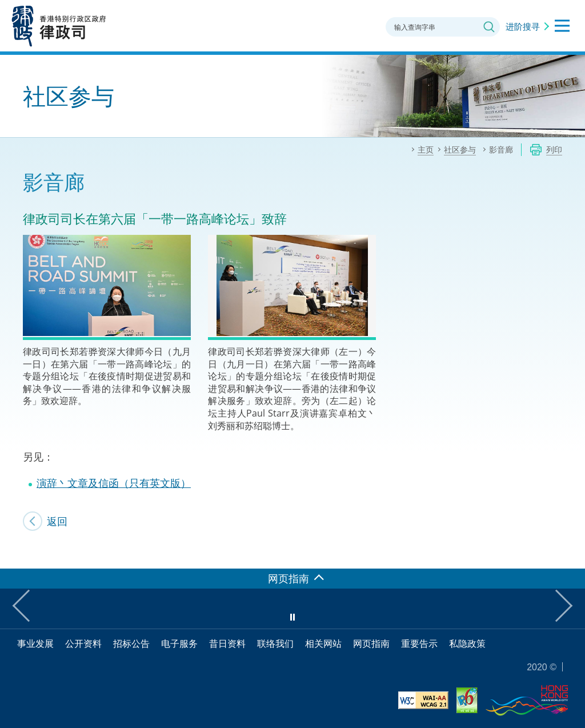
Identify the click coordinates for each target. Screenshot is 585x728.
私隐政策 (467, 643)
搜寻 (489, 27)
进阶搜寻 (523, 26)
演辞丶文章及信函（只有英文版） (114, 483)
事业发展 (35, 643)
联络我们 (275, 643)
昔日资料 (227, 643)
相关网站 (323, 643)
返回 (57, 521)
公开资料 (83, 643)
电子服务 (179, 643)
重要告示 (419, 643)
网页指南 (371, 643)
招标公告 (131, 643)
